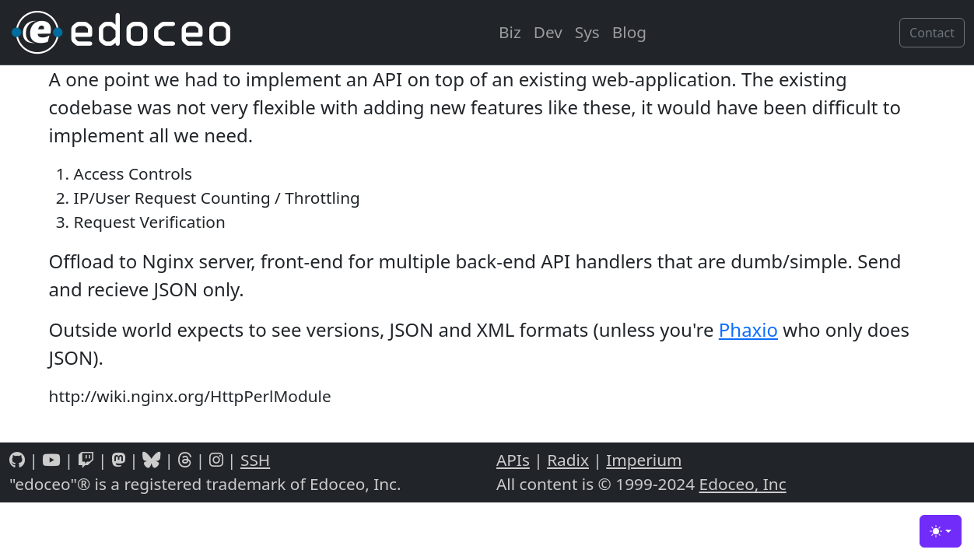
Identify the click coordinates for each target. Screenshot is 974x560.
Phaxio (748, 329)
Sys (587, 32)
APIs (513, 460)
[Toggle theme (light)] (941, 531)
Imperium (644, 460)
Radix (568, 460)
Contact (932, 33)
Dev (548, 32)
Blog (629, 32)
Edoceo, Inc (743, 484)
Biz (510, 32)
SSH (255, 460)
